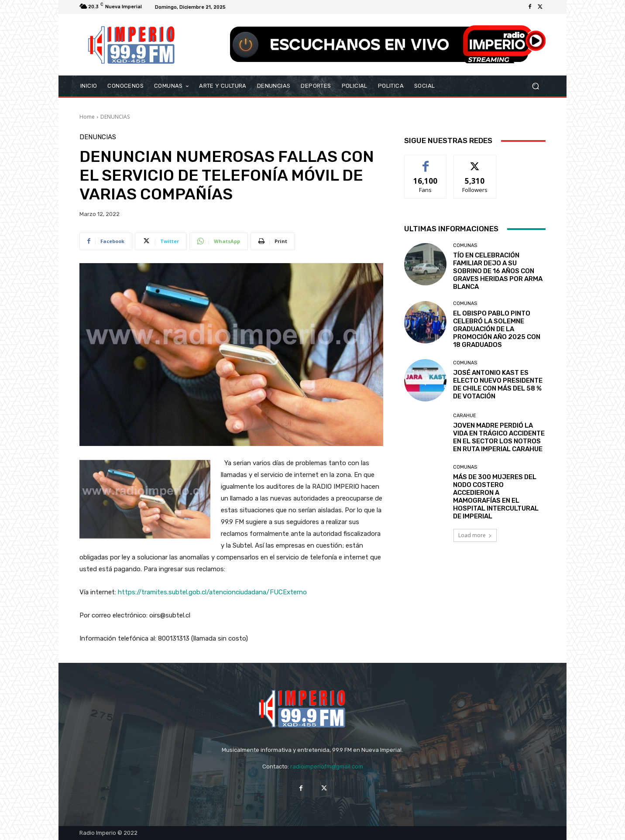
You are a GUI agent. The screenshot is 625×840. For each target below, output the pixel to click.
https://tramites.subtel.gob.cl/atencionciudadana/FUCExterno (212, 592)
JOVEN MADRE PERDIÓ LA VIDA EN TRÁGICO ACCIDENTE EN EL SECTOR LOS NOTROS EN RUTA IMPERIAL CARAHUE (499, 437)
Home (87, 117)
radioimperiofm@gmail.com (327, 766)
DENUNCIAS (115, 117)
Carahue (465, 416)
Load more (475, 535)
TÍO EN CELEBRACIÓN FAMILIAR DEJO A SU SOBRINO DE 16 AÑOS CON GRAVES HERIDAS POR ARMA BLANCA (498, 271)
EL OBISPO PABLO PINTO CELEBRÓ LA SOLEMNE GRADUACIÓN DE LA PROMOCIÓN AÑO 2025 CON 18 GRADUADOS (497, 329)
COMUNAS (465, 245)
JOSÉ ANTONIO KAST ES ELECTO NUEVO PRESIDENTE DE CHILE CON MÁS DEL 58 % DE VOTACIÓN (498, 384)
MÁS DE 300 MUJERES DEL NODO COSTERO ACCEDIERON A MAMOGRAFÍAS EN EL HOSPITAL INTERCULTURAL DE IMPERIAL (496, 497)
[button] (535, 86)
